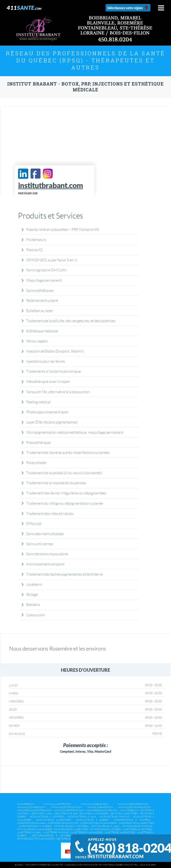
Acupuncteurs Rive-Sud (115, 817)
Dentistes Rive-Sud (66, 813)
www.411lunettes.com (57, 804)
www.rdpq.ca (26, 804)
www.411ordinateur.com (133, 804)
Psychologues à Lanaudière (35, 829)
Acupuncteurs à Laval (82, 817)
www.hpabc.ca (129, 810)
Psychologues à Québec (106, 829)
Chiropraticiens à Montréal (132, 820)
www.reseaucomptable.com (35, 810)
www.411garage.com (100, 807)
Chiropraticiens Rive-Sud (63, 823)
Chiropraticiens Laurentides (136, 823)
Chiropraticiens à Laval (31, 823)
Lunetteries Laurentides (120, 832)
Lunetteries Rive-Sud (56, 832)
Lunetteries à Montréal (138, 829)
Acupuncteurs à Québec (92, 820)
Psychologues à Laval (106, 826)
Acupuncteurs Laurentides (54, 820)
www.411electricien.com (66, 807)
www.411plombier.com (31, 807)
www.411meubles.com (95, 804)
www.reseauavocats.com (102, 810)
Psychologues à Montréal (72, 826)
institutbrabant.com (113, 856)
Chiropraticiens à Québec (35, 826)
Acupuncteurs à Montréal (47, 817)
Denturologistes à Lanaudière (36, 839)
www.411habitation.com (70, 810)
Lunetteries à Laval (29, 832)
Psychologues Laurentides (71, 829)
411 (24, 8)
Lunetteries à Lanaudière (87, 832)
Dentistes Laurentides (124, 813)
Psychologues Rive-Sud (137, 826)
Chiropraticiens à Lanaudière (98, 823)
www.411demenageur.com (135, 807)
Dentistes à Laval (42, 813)
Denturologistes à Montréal (52, 836)
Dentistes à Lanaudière (94, 813)
